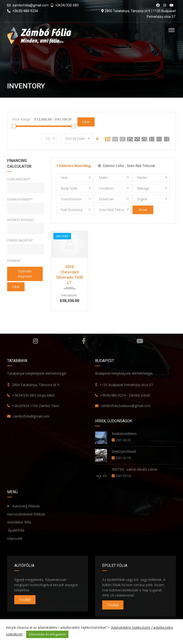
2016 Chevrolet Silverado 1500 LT (70, 275)
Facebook (84, 341)
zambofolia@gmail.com (30, 5)
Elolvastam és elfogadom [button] (47, 634)
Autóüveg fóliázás (26, 506)
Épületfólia (16, 530)
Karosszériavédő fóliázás (26, 514)
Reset (143, 210)
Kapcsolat (15, 538)
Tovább (25, 600)
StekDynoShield (124, 451)
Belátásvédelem (124, 434)
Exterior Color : (127, 166)
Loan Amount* (19, 179)
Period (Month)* (20, 240)
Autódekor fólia (19, 522)
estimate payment (25, 274)
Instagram (35, 341)
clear (16, 287)
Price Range (21, 119)
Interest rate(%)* (21, 220)
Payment (14, 261)
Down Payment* (20, 199)
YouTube (140, 341)
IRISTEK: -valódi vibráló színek (135, 469)
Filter (86, 122)
